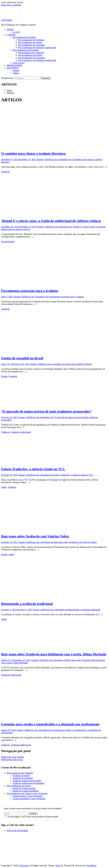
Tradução (5, 172)
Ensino (4, 376)
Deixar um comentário (54, 297)
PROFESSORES (15, 65)
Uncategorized (8, 241)
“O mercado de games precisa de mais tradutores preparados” (46, 411)
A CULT (16, 32)
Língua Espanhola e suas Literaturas (29, 799)
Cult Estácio (7, 20)
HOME (10, 30)
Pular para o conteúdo (11, 5)
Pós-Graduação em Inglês (24, 37)
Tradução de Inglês (21, 776)
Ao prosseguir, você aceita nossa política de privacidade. (32, 817)
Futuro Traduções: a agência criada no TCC (33, 469)
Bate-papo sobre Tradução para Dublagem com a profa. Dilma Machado (54, 654)
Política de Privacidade (17, 830)
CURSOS (11, 35)
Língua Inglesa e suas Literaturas (27, 796)
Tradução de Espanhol (23, 778)
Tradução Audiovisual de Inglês (27, 781)
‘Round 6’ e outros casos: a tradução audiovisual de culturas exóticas (51, 221)
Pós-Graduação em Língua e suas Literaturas (27, 793)
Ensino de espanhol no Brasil (22, 358)
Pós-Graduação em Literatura (32, 45)
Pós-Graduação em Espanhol (26, 50)
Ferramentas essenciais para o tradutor (30, 291)
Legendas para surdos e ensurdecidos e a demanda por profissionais (50, 724)
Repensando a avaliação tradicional (27, 604)
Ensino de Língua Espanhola (26, 791)
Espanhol (13, 376)
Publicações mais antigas (12, 757)
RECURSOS (13, 68)
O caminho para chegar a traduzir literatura (33, 153)
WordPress (92, 866)
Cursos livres (18, 63)
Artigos (16, 70)
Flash (58, 866)
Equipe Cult (42, 159)
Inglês (4, 487)
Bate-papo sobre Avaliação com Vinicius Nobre (35, 536)
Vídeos (16, 73)
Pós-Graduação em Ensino (30, 42)
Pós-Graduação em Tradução (31, 40)
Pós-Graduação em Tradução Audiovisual (37, 47)
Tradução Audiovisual (21, 432)
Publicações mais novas (12, 759)
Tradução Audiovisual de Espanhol (28, 783)
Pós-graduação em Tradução (31, 53)
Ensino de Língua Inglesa (24, 788)
